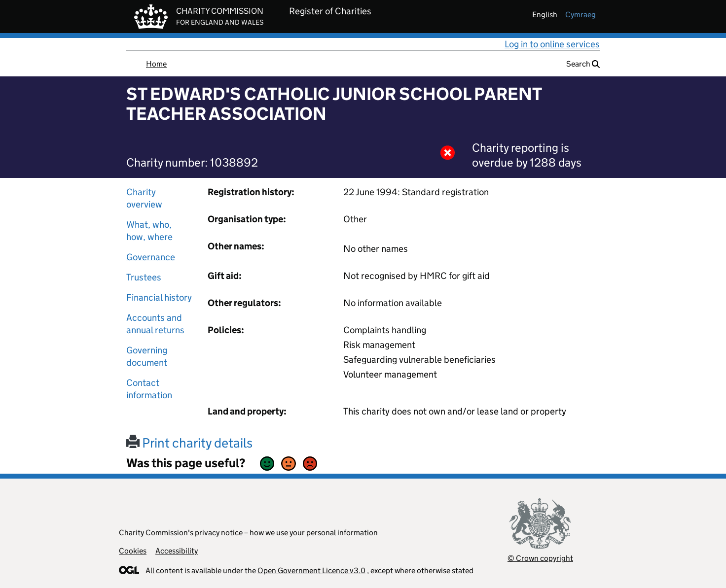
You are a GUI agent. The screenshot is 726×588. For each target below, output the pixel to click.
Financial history (159, 297)
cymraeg (581, 15)
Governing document (147, 356)
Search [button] (583, 64)
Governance (151, 257)
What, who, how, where (149, 231)
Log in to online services (552, 44)
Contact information (149, 389)
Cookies (133, 551)
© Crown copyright (540, 558)
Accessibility (177, 551)
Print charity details (189, 443)
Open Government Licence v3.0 (311, 571)
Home (156, 64)
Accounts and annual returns (155, 324)
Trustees (144, 277)
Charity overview (144, 198)
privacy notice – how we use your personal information (286, 533)
